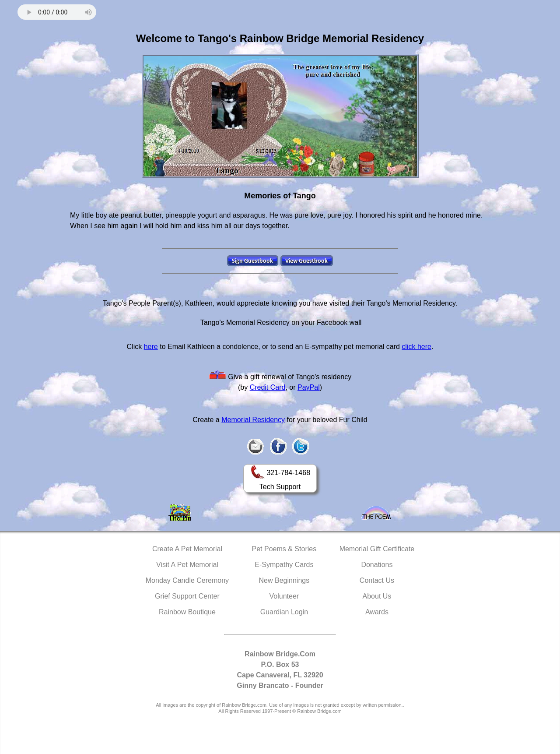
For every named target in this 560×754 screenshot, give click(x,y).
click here (416, 347)
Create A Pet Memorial (187, 549)
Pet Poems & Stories (284, 549)
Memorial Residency (253, 420)
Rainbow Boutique (187, 612)
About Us (377, 596)
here (151, 347)
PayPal (309, 387)
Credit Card (268, 387)
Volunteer (284, 596)
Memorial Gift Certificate (377, 549)
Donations (377, 565)
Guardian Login (284, 612)
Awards (377, 612)
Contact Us (377, 580)
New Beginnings (284, 580)
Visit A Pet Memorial (187, 565)
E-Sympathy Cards (284, 565)
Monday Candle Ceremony (187, 580)
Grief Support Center (187, 596)
